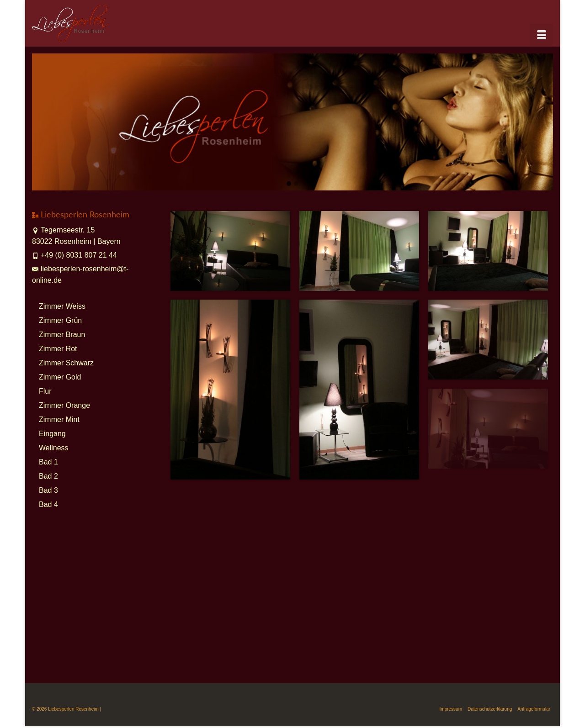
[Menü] (542, 35)
